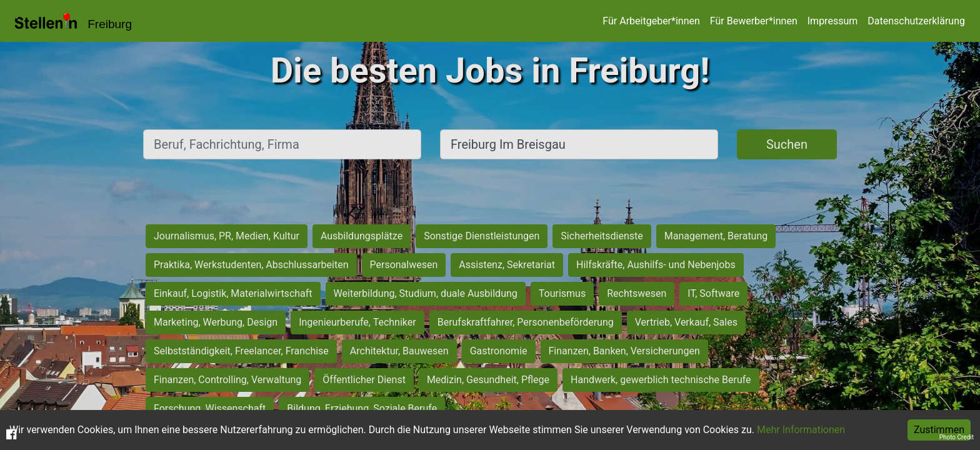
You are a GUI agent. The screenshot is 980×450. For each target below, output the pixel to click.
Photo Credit (957, 437)
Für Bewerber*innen (754, 21)
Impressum (833, 21)
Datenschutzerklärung (916, 21)
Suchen (787, 144)
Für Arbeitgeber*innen (651, 21)
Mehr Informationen (801, 430)
